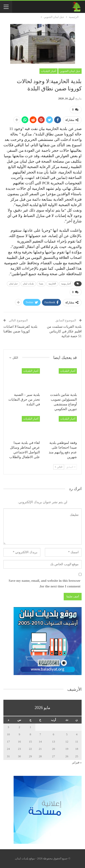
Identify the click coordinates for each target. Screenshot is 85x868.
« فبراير (77, 762)
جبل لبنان (13, 284)
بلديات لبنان (28, 284)
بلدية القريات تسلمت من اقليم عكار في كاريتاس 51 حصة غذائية (64, 331)
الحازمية (52, 284)
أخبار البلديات (49, 71)
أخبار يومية (66, 284)
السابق (71, 467)
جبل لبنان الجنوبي (70, 71)
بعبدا (41, 284)
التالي (59, 467)
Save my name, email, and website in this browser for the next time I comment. (45, 584)
